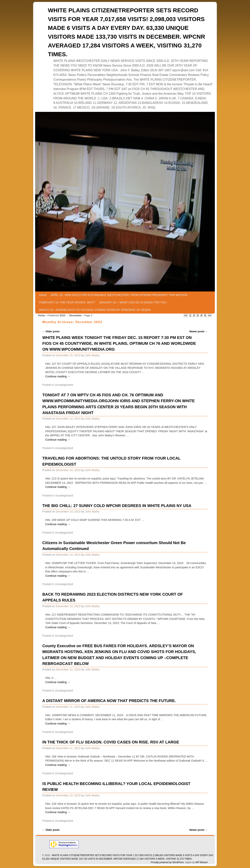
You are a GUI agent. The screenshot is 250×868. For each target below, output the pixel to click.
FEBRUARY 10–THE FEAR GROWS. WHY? (67, 302)
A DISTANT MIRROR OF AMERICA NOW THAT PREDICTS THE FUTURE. (109, 701)
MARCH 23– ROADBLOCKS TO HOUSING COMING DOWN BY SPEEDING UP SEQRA (95, 310)
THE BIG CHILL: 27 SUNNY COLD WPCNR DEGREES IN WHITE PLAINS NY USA (117, 506)
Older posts (51, 331)
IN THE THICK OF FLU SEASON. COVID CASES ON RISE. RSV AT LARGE (111, 742)
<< (186, 315)
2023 (62, 315)
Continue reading (58, 376)
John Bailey (92, 355)
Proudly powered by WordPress (167, 862)
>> (210, 315)
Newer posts (199, 331)
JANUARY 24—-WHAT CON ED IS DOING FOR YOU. (133, 302)
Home (43, 295)
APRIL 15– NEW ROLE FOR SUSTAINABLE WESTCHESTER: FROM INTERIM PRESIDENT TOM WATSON (119, 295)
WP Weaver (202, 862)
